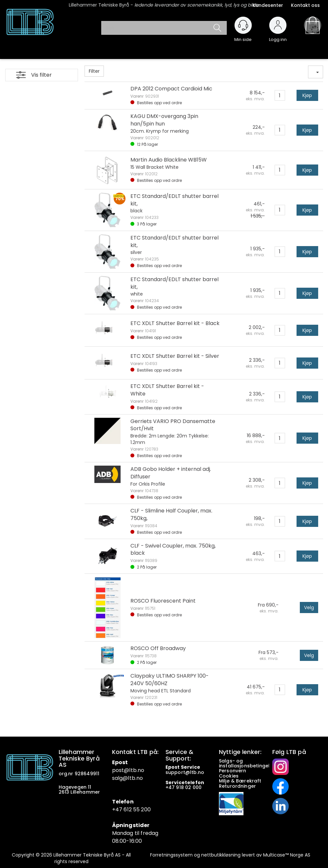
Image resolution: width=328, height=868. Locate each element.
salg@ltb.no (128, 778)
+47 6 (120, 810)
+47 (171, 787)
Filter (94, 71)
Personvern (233, 771)
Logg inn (278, 37)
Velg (309, 608)
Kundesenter (268, 5)
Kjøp (307, 95)
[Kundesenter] (243, 25)
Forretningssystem (171, 855)
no (201, 772)
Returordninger (238, 786)
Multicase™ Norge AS (287, 855)
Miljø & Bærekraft (240, 781)
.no (140, 770)
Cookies (229, 776)
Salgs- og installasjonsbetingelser (249, 763)
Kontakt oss (305, 5)
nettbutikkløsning (221, 855)
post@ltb (124, 770)
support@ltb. (182, 772)
